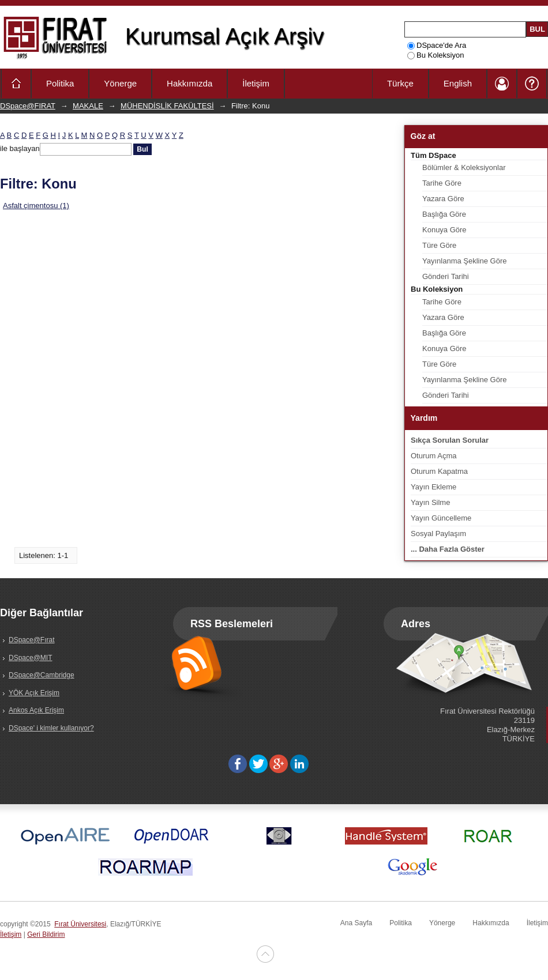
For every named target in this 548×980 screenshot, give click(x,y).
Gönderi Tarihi (446, 276)
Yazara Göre (443, 199)
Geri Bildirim (46, 934)
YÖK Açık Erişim (34, 693)
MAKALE (88, 106)
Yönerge (120, 83)
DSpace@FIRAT (28, 106)
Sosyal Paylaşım (438, 534)
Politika (60, 83)
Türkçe (400, 83)
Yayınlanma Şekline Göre (464, 261)
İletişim (256, 83)
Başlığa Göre (444, 214)
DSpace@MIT (31, 658)
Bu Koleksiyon (436, 55)
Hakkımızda (189, 83)
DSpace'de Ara (437, 45)
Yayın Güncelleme (441, 518)
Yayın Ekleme (433, 487)
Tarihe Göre (442, 183)
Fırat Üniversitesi (80, 924)
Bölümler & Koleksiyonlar (464, 167)
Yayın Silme (430, 502)
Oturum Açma (433, 456)
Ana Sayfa (356, 923)
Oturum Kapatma (439, 471)
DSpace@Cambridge (42, 675)
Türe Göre (439, 245)
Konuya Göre (444, 230)
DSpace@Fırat (32, 640)
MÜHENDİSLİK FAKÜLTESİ (167, 106)
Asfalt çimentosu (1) (36, 206)
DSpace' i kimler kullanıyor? (51, 728)
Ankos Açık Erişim (36, 710)
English (458, 83)
